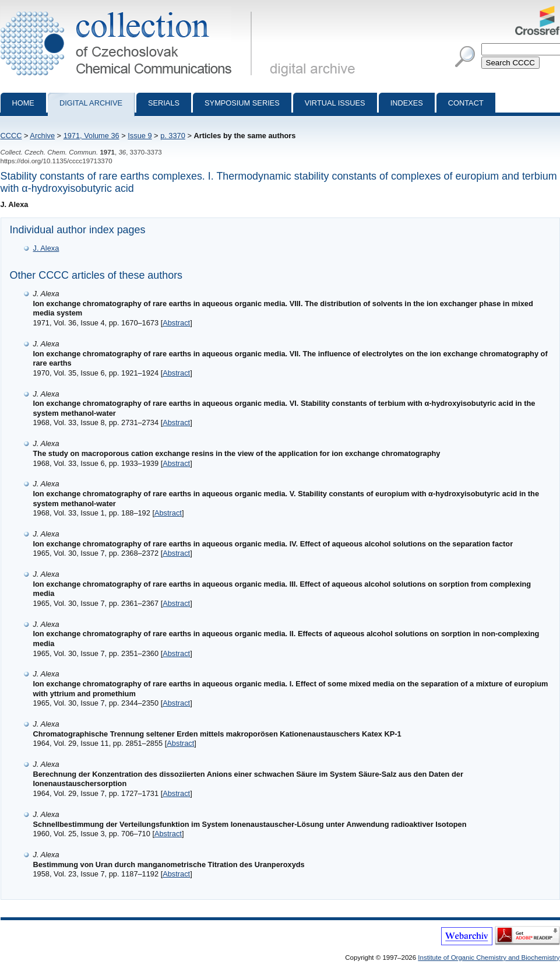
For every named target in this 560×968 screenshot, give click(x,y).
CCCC (11, 136)
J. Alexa (46, 248)
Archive (42, 136)
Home (23, 103)
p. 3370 (173, 136)
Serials (164, 103)
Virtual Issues (335, 103)
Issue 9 (140, 136)
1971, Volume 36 (91, 136)
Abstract (176, 323)
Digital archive (91, 103)
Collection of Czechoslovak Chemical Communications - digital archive (128, 10)
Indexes (407, 103)
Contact (466, 103)
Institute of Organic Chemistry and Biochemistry (489, 958)
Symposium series (242, 103)
